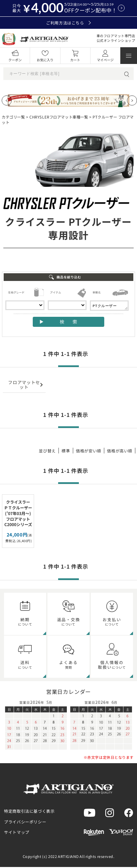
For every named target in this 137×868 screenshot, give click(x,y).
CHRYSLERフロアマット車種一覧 (59, 117)
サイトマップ (17, 833)
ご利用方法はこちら (68, 23)
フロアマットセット (24, 386)
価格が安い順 (89, 452)
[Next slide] (132, 100)
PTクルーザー (109, 306)
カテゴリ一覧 (13, 117)
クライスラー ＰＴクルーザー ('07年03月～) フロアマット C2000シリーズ (18, 514)
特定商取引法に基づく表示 (29, 812)
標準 (66, 452)
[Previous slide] (7, 100)
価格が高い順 (120, 452)
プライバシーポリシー (25, 823)
